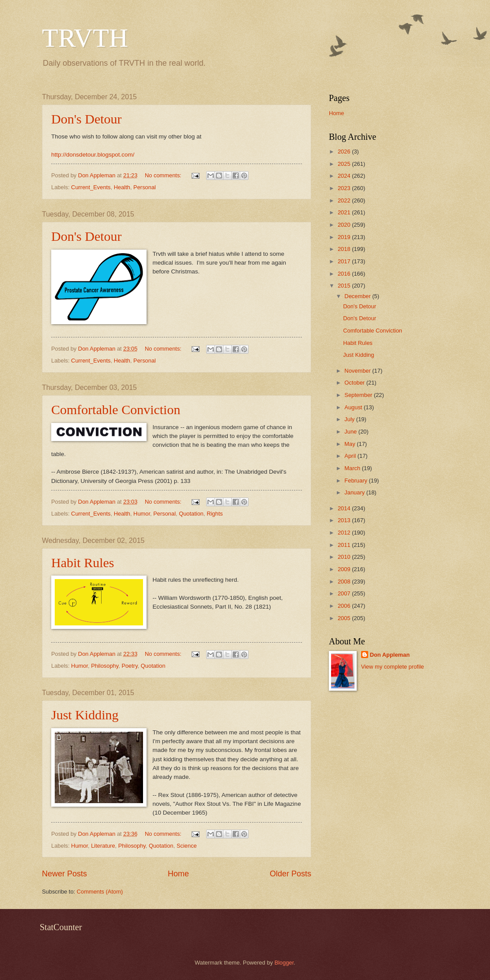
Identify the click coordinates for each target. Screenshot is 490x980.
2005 (345, 618)
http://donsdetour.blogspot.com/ (93, 155)
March (353, 468)
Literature (103, 846)
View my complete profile (393, 667)
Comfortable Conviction (116, 410)
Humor (142, 514)
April (351, 456)
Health (122, 187)
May (351, 444)
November (358, 371)
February (356, 481)
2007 (345, 593)
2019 (345, 237)
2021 (345, 212)
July (350, 419)
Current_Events (91, 187)
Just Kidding (85, 715)
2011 (345, 545)
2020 (345, 225)
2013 (345, 520)
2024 (345, 176)
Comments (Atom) (100, 892)
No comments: (164, 175)
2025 (345, 164)
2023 (345, 188)
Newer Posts (64, 874)
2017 (345, 261)
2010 (345, 557)
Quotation (191, 514)
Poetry (129, 666)
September (359, 395)
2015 (345, 286)
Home (178, 874)
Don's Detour (87, 119)
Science (187, 846)
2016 (345, 274)
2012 (345, 533)
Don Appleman (390, 655)
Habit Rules (83, 563)
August (354, 407)
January (355, 492)
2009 (345, 569)
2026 (345, 151)
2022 (345, 200)
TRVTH (85, 38)
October (355, 383)
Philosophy (105, 666)
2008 (345, 582)
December (358, 296)
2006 (345, 606)
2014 (345, 508)
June (351, 432)
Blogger (284, 963)
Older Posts (290, 874)
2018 (345, 249)
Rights (215, 514)
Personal (145, 187)
